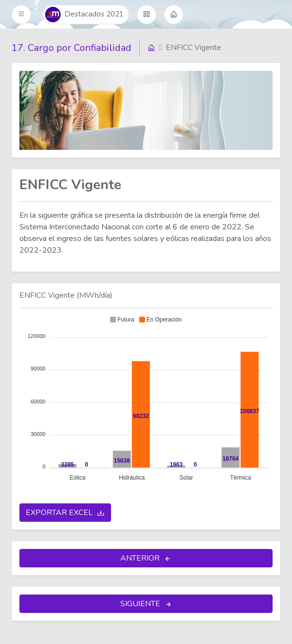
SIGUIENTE (146, 604)
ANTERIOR (146, 559)
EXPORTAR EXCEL (65, 513)
